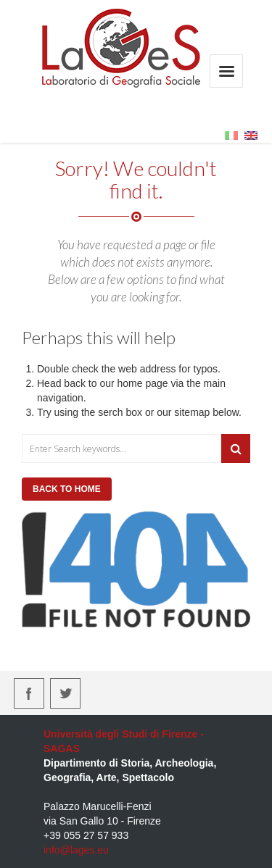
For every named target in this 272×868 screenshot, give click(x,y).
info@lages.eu (76, 850)
